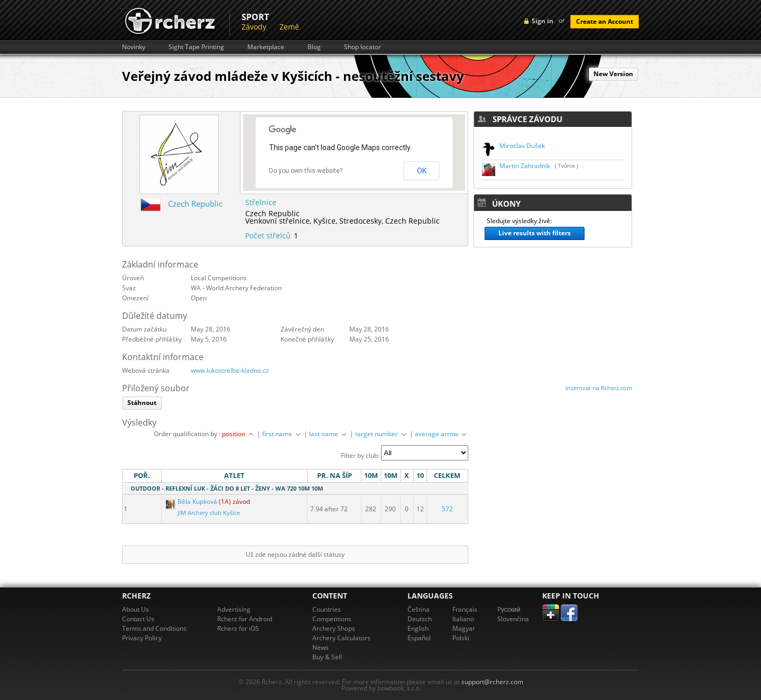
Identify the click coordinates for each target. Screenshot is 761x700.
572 (447, 509)
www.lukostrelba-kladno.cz (230, 370)
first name (282, 434)
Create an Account (605, 21)
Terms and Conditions (154, 628)
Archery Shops (334, 628)
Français (465, 609)
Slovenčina (513, 619)
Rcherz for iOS (238, 628)
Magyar (464, 628)
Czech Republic (195, 204)
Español (419, 638)
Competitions (332, 619)
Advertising (234, 609)
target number (382, 434)
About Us (136, 609)
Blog (314, 47)
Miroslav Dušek (522, 146)
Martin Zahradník (525, 166)
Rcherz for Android (245, 619)
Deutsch (420, 619)
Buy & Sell (327, 657)
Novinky (134, 47)
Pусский (509, 609)
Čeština (419, 609)
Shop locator (363, 47)
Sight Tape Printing (196, 47)
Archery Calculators (341, 638)
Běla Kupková (192, 501)
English (418, 628)
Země (289, 27)
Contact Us (138, 619)
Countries (327, 609)
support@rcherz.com (492, 682)
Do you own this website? (306, 171)
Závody (254, 27)
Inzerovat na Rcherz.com (599, 388)
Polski (461, 638)
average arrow (442, 434)
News (321, 647)
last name (329, 434)
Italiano (463, 619)
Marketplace (266, 47)
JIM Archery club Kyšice (209, 513)
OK (422, 171)
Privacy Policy (142, 638)
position (239, 434)
